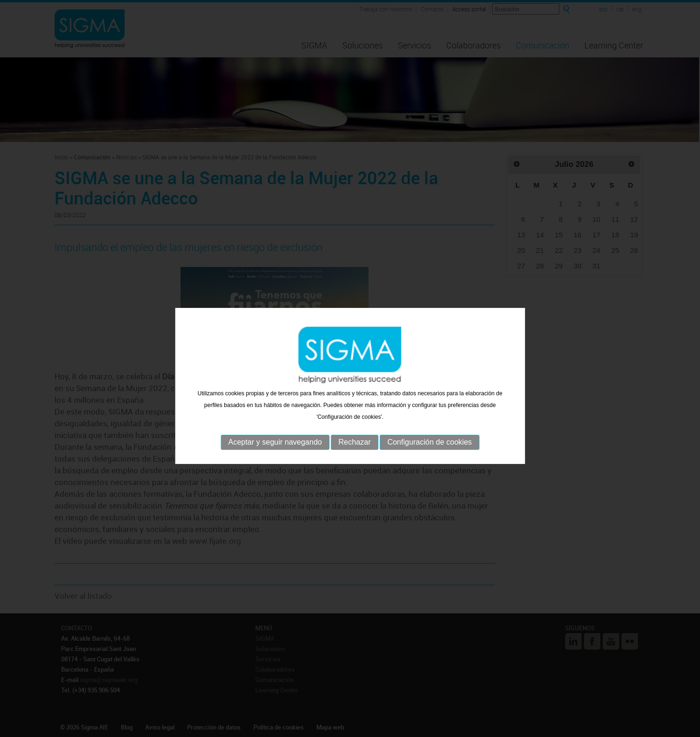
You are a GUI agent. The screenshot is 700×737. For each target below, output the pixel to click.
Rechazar (354, 470)
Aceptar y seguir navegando (275, 470)
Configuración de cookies (430, 470)
